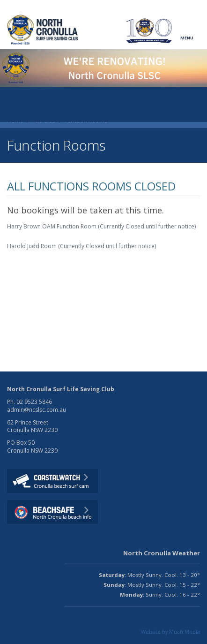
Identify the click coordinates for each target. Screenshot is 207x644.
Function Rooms (86, 120)
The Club (44, 120)
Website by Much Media (170, 632)
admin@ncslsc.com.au (37, 410)
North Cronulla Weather (162, 553)
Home (15, 120)
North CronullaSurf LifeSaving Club (44, 30)
